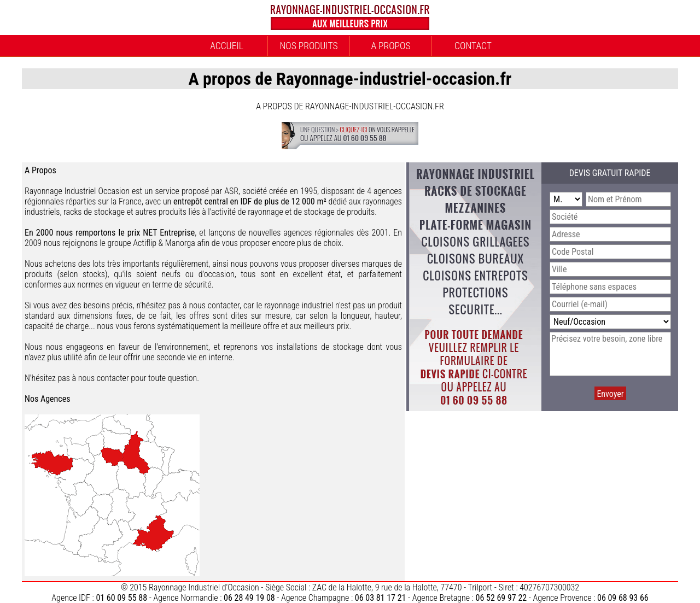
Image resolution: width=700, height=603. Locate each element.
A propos (390, 46)
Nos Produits (308, 46)
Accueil (227, 46)
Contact (473, 46)
